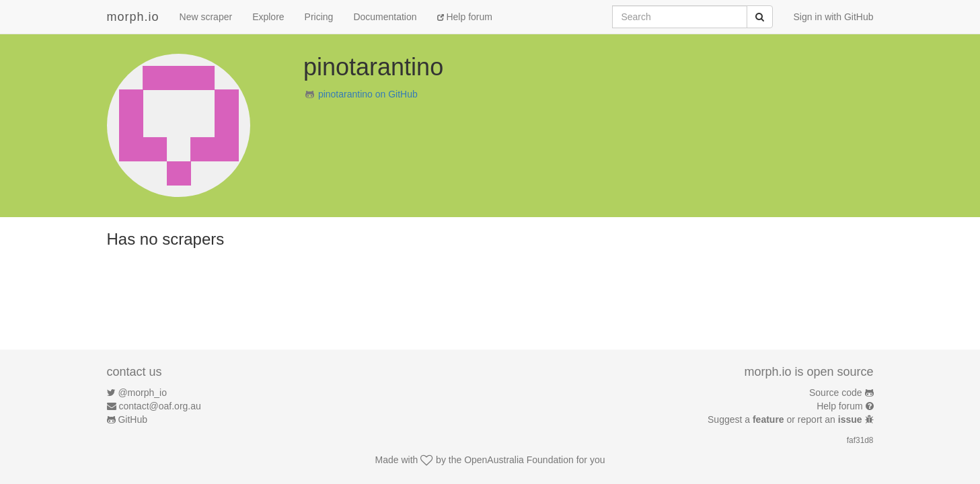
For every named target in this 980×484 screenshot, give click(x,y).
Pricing (319, 17)
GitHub (133, 419)
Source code (836, 393)
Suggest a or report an (786, 419)
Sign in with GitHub (833, 17)
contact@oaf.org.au (159, 406)
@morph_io (142, 393)
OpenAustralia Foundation (519, 460)
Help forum (465, 17)
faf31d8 (860, 440)
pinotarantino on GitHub (368, 94)
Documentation (385, 17)
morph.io (133, 17)
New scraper (206, 17)
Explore (268, 17)
